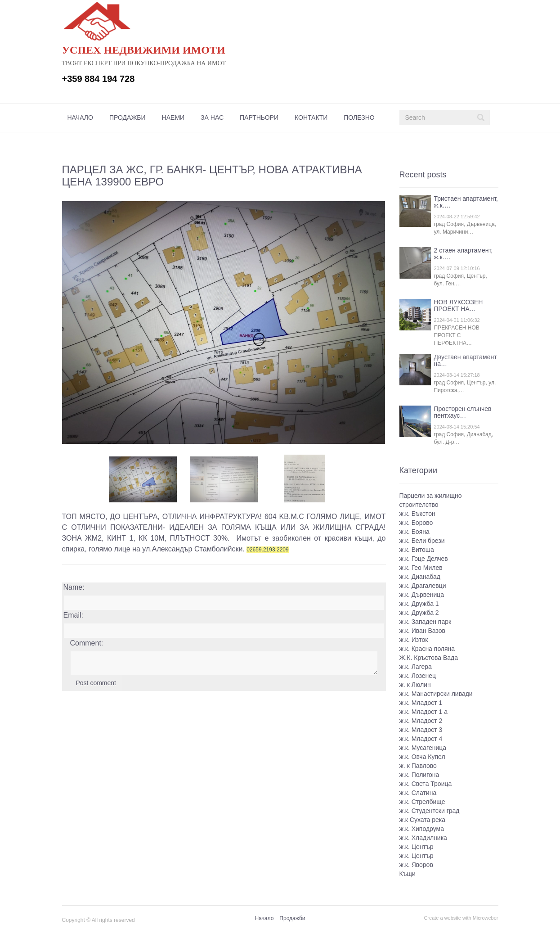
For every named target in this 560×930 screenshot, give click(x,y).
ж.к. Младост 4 (421, 739)
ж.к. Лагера (416, 667)
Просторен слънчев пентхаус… (463, 412)
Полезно (359, 117)
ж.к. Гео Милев (421, 568)
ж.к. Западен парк (426, 622)
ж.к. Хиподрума (422, 829)
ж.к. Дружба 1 (419, 604)
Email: (73, 615)
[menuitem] (80, 117)
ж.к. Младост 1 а (424, 712)
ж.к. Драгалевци (423, 586)
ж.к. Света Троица (426, 784)
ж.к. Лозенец (418, 676)
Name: (74, 587)
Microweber (486, 918)
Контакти (311, 117)
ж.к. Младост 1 (421, 703)
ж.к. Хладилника (423, 838)
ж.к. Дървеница (422, 595)
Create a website (442, 918)
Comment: (87, 643)
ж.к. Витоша (417, 550)
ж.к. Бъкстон (417, 514)
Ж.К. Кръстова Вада (429, 658)
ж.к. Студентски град (430, 811)
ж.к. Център (417, 847)
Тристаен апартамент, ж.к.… (466, 202)
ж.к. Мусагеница (423, 748)
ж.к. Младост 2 (421, 721)
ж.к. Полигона (419, 775)
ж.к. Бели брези (422, 541)
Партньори (259, 117)
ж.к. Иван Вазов (422, 631)
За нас (212, 117)
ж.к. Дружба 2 (419, 613)
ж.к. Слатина (418, 793)
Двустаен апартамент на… (466, 360)
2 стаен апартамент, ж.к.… (464, 254)
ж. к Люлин (415, 685)
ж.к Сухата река (422, 820)
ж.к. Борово (416, 523)
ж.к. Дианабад (420, 577)
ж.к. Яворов (416, 865)
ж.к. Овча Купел (422, 757)
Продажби (128, 117)
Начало (80, 117)
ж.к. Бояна (414, 532)
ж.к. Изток (414, 640)
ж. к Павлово (418, 766)
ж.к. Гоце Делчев (424, 559)
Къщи (408, 874)
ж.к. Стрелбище (422, 802)
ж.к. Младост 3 (421, 730)
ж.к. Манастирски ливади (436, 694)
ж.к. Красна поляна (427, 649)
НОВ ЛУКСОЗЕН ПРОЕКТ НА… (459, 305)
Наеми (173, 117)
